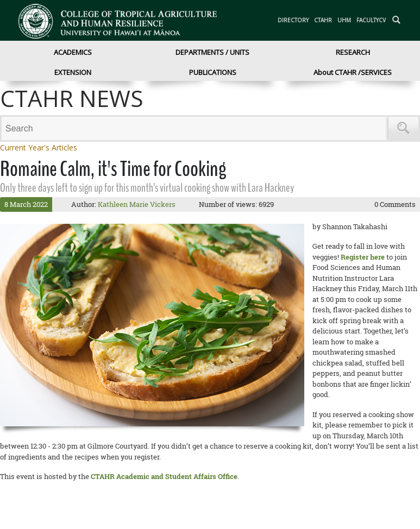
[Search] (197, 128)
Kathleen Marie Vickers (137, 204)
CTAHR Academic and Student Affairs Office (164, 476)
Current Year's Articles (39, 147)
